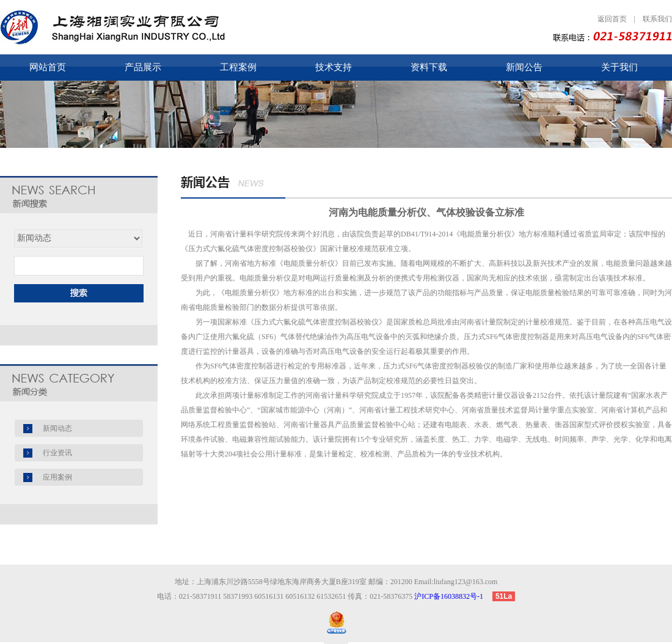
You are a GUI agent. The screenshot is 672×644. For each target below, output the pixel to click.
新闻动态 (57, 428)
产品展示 (143, 67)
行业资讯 (57, 453)
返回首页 (612, 19)
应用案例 (57, 477)
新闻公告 (524, 67)
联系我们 (657, 19)
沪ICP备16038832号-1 (452, 596)
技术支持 (334, 67)
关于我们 (619, 67)
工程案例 (238, 67)
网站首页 (48, 67)
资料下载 (429, 67)
